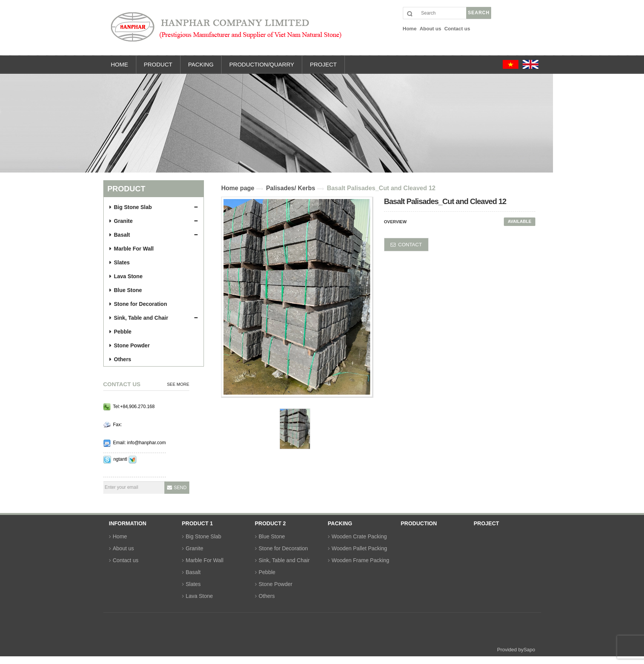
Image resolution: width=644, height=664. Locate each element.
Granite (121, 221)
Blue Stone (126, 290)
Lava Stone (126, 276)
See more (178, 384)
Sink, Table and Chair (139, 318)
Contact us (126, 560)
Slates (120, 262)
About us (123, 548)
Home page (238, 188)
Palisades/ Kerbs (291, 188)
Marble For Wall (132, 249)
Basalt (120, 235)
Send (180, 488)
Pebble (121, 332)
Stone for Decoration (138, 304)
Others (120, 359)
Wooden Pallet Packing (360, 548)
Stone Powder (130, 345)
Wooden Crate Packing (359, 536)
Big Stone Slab (131, 207)
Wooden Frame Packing (361, 560)
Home (120, 536)
